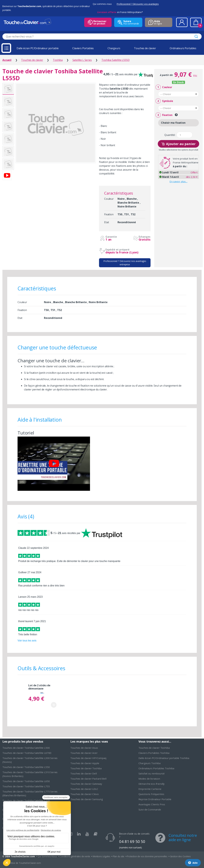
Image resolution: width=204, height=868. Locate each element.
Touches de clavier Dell (83, 773)
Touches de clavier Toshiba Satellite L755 (26, 786)
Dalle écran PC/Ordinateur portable (38, 48)
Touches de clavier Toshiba (86, 768)
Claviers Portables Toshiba (154, 753)
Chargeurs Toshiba (149, 763)
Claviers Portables (83, 48)
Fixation (164, 115)
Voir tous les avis (27, 641)
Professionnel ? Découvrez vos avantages (138, 4)
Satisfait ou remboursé (152, 773)
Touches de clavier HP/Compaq (88, 758)
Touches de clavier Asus (84, 748)
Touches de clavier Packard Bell (88, 779)
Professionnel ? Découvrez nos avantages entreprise (125, 263)
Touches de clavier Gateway (86, 784)
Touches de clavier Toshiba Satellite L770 (26, 800)
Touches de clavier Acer (84, 753)
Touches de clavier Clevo (84, 794)
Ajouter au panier (178, 144)
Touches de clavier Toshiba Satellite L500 (26, 748)
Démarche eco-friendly (152, 784)
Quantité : (170, 135)
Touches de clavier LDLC (84, 789)
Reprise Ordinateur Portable (155, 799)
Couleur (164, 87)
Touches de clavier (145, 48)
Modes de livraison (149, 779)
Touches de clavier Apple (85, 763)
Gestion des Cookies (180, 856)
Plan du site (119, 856)
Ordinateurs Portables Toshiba (156, 768)
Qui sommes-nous (102, 4)
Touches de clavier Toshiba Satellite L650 (26, 781)
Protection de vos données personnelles (147, 856)
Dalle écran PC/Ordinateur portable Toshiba (164, 758)
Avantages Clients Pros (152, 804)
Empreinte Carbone (150, 789)
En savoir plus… (178, 181)
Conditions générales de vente (75, 856)
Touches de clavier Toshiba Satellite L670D (27, 753)
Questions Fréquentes (151, 794)
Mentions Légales (101, 856)
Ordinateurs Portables (183, 48)
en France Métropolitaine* (120, 12)
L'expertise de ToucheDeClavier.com (23, 863)
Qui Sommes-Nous (47, 856)
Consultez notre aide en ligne (183, 837)
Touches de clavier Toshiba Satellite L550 (26, 767)
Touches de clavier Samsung (87, 799)
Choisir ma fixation (173, 123)
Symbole (164, 101)
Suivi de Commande (150, 809)
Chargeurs (114, 48)
